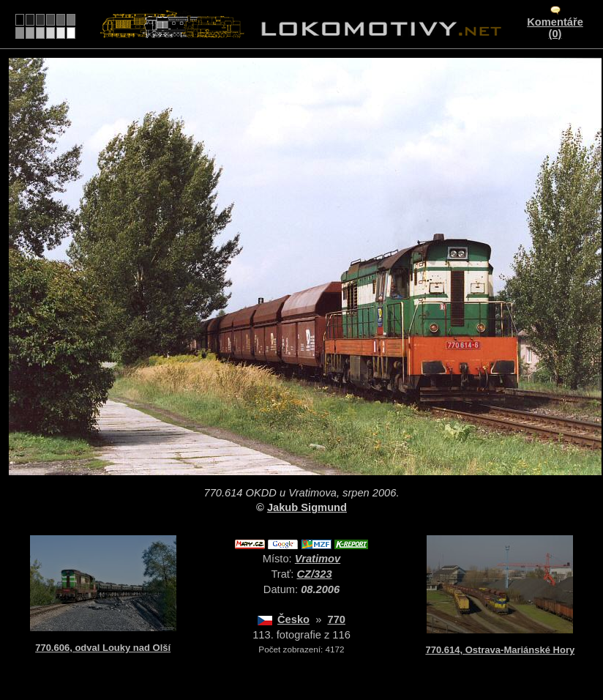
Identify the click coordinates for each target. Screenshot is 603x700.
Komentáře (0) (555, 28)
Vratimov (318, 559)
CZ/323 (315, 574)
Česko (293, 619)
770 (336, 619)
